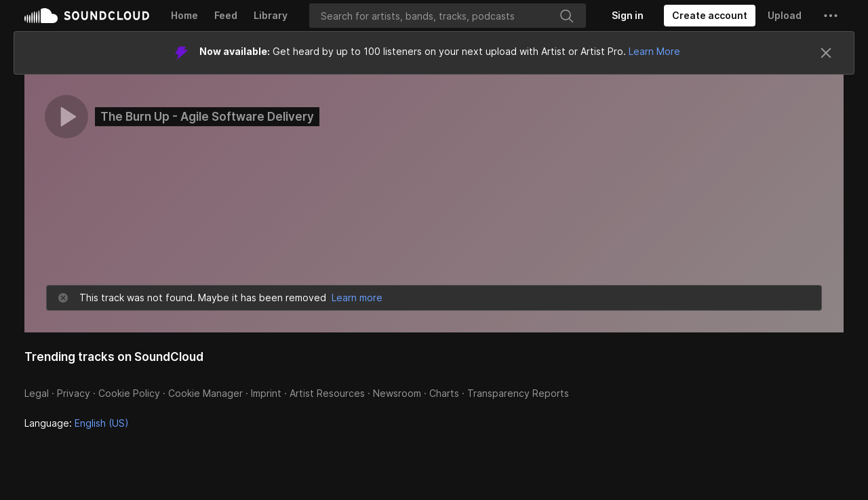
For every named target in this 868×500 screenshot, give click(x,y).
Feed (226, 15)
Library (271, 15)
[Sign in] (628, 16)
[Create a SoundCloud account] (710, 16)
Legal (37, 393)
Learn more (357, 297)
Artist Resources (327, 393)
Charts (444, 393)
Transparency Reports (518, 393)
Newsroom (397, 393)
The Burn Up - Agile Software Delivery (207, 117)
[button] (831, 16)
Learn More (654, 51)
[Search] (448, 16)
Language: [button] (77, 423)
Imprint (266, 393)
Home (184, 15)
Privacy (74, 393)
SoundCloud (87, 16)
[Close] (826, 53)
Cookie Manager (205, 393)
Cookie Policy (129, 393)
